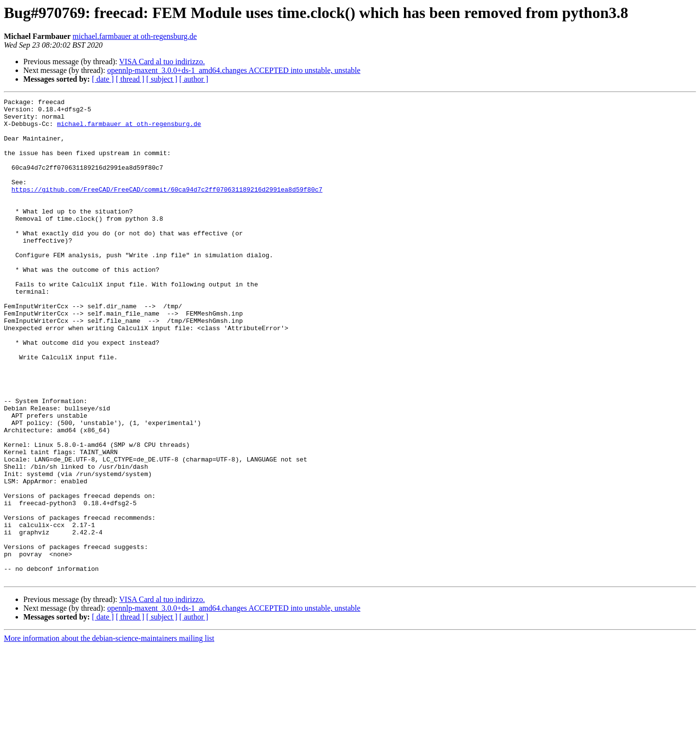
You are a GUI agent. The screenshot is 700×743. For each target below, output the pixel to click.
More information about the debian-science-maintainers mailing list (109, 734)
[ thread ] (130, 79)
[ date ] (103, 79)
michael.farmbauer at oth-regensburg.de (135, 36)
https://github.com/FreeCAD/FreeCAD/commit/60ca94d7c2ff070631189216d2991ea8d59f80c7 (167, 208)
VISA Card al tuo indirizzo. (162, 62)
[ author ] (194, 79)
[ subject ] (162, 79)
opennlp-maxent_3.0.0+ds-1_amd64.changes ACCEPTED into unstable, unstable (234, 70)
